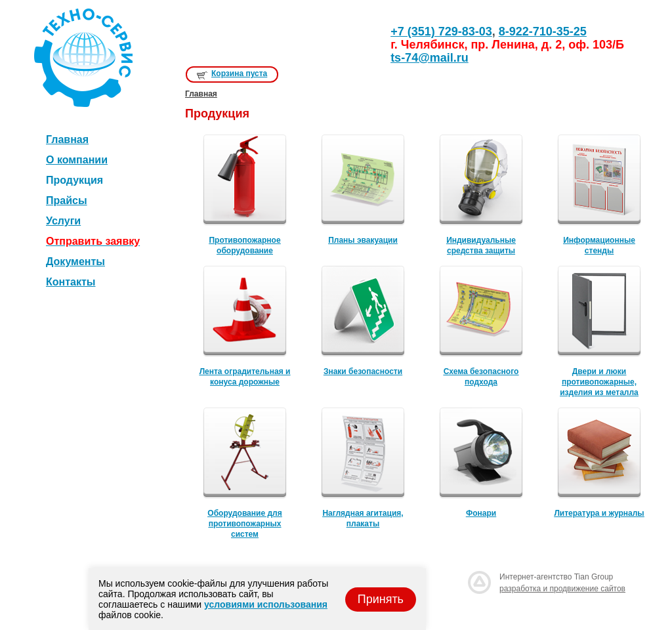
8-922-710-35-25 (543, 31)
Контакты (71, 282)
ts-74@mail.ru (430, 58)
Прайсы (67, 200)
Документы (75, 262)
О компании (77, 160)
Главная (67, 139)
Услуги (63, 221)
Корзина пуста (239, 73)
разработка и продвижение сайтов (562, 589)
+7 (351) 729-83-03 (441, 31)
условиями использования (266, 604)
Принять (381, 599)
